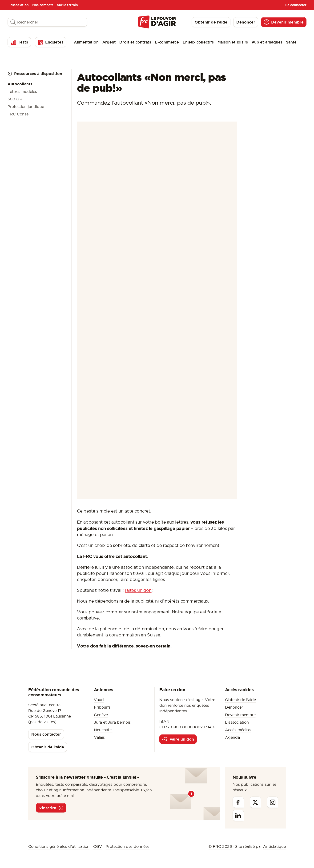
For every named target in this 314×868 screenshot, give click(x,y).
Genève (101, 715)
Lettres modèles (22, 91)
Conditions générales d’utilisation (59, 846)
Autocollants (20, 84)
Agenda (232, 737)
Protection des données (128, 846)
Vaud (99, 700)
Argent (109, 42)
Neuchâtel (103, 730)
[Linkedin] (238, 815)
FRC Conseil (19, 114)
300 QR (15, 99)
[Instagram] (273, 802)
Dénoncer (234, 707)
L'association (18, 5)
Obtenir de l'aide (240, 700)
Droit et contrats (135, 42)
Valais (99, 737)
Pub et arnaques (267, 42)
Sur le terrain (67, 5)
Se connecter (296, 5)
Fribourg (102, 707)
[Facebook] (238, 802)
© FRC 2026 (220, 846)
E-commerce (167, 42)
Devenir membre (240, 715)
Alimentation (86, 42)
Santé (291, 42)
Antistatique (274, 846)
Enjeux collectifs (198, 42)
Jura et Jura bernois (112, 722)
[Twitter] (255, 802)
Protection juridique (26, 107)
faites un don (138, 590)
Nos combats (43, 5)
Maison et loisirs (233, 42)
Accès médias (238, 730)
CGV (98, 846)
